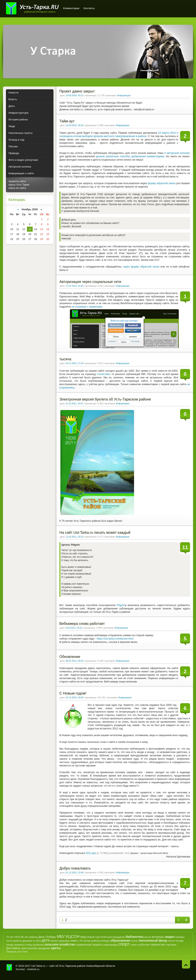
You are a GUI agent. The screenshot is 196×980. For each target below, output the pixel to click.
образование (120, 941)
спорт (124, 944)
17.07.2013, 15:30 (75, 286)
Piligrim (121, 605)
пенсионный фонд (153, 941)
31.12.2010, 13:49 (75, 872)
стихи (134, 945)
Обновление (70, 657)
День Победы (47, 937)
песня (171, 941)
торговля (171, 945)
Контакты (89, 8)
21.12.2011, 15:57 (75, 403)
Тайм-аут (67, 121)
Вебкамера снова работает (82, 624)
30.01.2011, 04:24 (75, 661)
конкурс (105, 941)
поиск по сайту (17, 188)
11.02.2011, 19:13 (75, 537)
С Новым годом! (73, 693)
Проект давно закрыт (77, 91)
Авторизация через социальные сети (90, 282)
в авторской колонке (177, 153)
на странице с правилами (87, 307)
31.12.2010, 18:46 (75, 697)
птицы (29, 945)
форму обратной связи (162, 183)
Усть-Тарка (32, 8)
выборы (180, 937)
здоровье (64, 941)
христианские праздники (36, 948)
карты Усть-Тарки (19, 185)
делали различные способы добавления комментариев (130, 156)
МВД (83, 937)
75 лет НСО (13, 937)
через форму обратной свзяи (141, 267)
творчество (158, 945)
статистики (103, 374)
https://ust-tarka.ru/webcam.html (115, 639)
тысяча (65, 359)
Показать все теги (17, 952)
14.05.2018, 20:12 (75, 95)
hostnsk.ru (33, 969)
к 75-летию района (89, 941)
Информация (124, 95)
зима (74, 941)
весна (148, 937)
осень (135, 941)
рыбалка (39, 945)
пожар (10, 945)
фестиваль (13, 948)
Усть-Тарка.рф (9, 968)
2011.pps (91, 853)
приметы (20, 945)
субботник (144, 945)
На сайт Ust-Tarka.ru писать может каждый (95, 533)
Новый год (93, 937)
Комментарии (71, 8)
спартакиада (110, 945)
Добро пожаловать (75, 868)
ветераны (158, 937)
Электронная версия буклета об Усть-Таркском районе (105, 399)
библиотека (135, 937)
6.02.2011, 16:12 (74, 628)
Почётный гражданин (112, 937)
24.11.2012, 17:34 (75, 363)
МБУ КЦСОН (68, 936)
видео (170, 937)
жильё (54, 941)
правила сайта (17, 181)
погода (179, 941)
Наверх (186, 964)
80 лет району (29, 937)
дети (46, 940)
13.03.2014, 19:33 (75, 125)
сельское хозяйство (60, 944)
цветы (56, 948)
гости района (14, 941)
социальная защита (89, 945)
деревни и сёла (32, 941)
